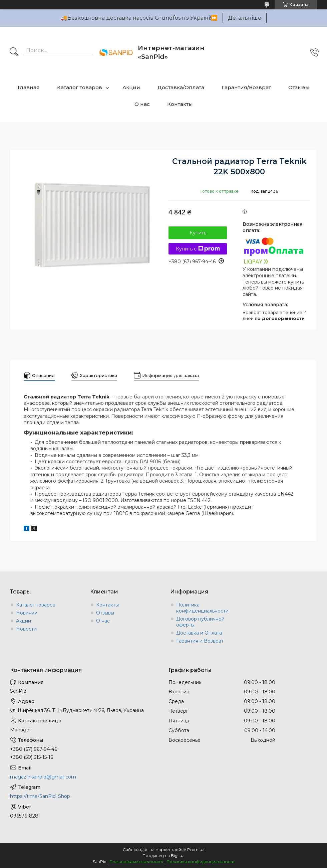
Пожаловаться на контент (136, 861)
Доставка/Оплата (181, 87)
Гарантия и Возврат (200, 641)
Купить (198, 233)
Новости (26, 629)
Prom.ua (196, 849)
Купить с (198, 249)
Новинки (27, 613)
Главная (29, 87)
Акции (131, 87)
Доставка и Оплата (199, 633)
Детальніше (245, 18)
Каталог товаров (80, 87)
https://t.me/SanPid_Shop (40, 796)
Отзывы (299, 87)
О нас (142, 104)
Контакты (180, 104)
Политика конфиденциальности (202, 608)
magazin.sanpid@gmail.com (43, 777)
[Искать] (14, 52)
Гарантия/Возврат (246, 87)
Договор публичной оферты (200, 622)
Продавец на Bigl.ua (163, 855)
